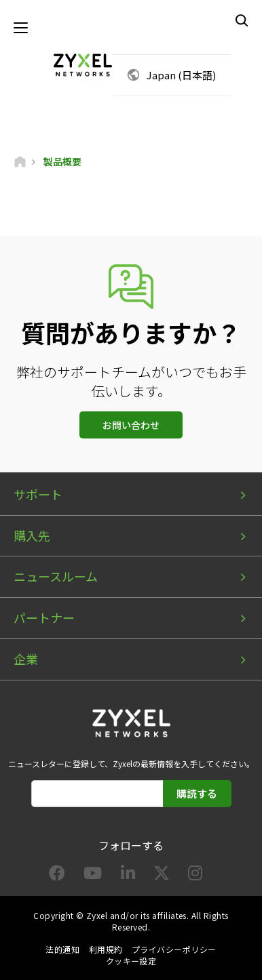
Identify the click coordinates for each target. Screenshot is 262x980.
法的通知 (62, 949)
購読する (197, 793)
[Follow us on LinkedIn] (128, 875)
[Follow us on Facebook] (57, 875)
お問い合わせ (131, 425)
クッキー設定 (131, 961)
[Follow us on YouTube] (93, 875)
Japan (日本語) (181, 75)
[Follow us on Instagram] (195, 875)
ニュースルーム (56, 576)
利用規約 (106, 949)
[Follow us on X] (162, 875)
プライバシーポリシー (174, 949)
